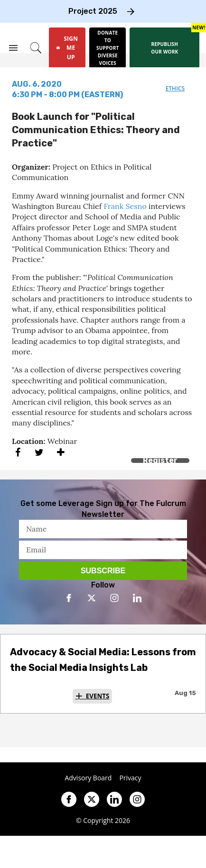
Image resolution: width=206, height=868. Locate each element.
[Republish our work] (164, 48)
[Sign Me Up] (67, 48)
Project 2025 (93, 11)
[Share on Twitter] (39, 452)
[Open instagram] (114, 598)
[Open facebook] (69, 598)
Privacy (130, 778)
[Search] (36, 48)
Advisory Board (88, 778)
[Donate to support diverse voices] (108, 48)
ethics (175, 88)
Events (98, 696)
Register (160, 460)
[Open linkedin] (137, 598)
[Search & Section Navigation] (13, 48)
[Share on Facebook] (18, 452)
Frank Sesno (125, 206)
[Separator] (61, 452)
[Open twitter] (92, 598)
